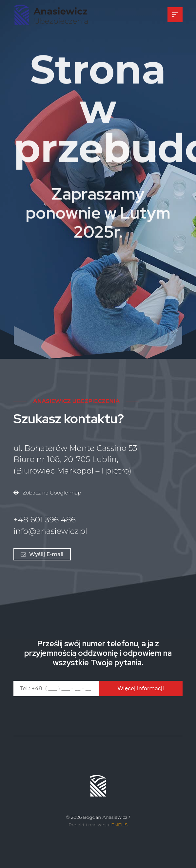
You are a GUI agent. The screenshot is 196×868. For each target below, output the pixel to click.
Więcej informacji (141, 688)
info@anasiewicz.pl (50, 531)
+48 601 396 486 (45, 520)
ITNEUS (119, 825)
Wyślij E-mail (42, 554)
